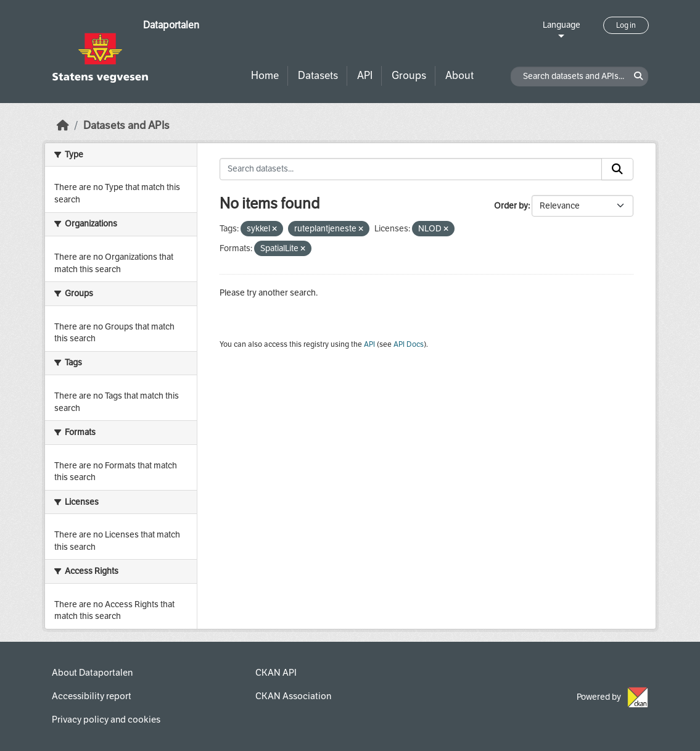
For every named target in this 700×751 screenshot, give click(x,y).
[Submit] (617, 169)
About (459, 76)
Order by (511, 206)
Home (265, 76)
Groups (409, 76)
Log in (626, 25)
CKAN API (276, 673)
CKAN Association (293, 696)
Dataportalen (171, 25)
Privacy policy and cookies (106, 720)
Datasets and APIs (126, 126)
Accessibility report (92, 696)
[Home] (63, 126)
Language (562, 25)
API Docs (409, 344)
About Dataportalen (92, 673)
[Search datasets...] (411, 169)
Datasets (318, 76)
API (365, 76)
